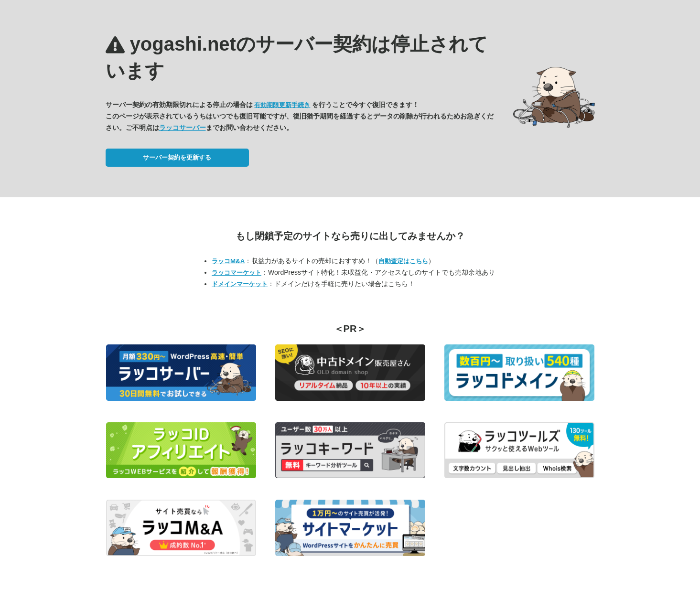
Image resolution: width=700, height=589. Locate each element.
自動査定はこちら (403, 261)
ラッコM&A (228, 261)
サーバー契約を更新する (177, 157)
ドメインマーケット (240, 284)
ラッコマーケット (237, 273)
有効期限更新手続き (282, 105)
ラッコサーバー (183, 128)
